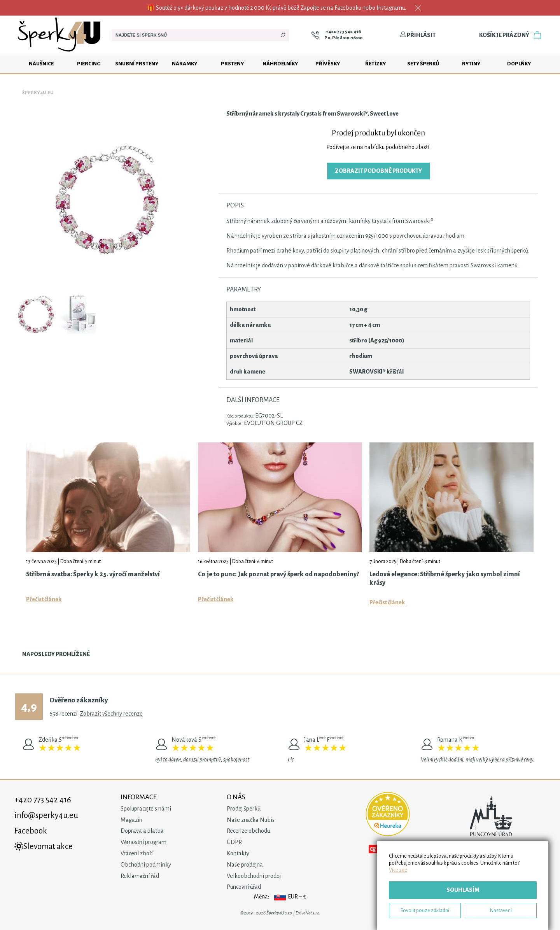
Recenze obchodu (248, 831)
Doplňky (519, 64)
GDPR (234, 842)
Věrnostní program (143, 842)
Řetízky (375, 64)
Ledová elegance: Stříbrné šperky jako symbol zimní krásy (445, 579)
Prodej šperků (244, 809)
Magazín (131, 820)
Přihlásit (418, 35)
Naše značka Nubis (251, 820)
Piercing (89, 64)
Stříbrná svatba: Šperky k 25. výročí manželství (93, 574)
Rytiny (471, 64)
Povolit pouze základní (425, 910)
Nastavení (501, 910)
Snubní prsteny (137, 64)
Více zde (398, 870)
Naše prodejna (245, 865)
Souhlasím (463, 890)
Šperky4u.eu (38, 93)
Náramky (185, 64)
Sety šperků (423, 64)
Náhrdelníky (280, 64)
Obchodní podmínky (146, 865)
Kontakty (238, 853)
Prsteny (232, 64)
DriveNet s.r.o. (308, 913)
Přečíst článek (44, 599)
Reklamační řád (140, 876)
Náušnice (41, 64)
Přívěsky (328, 64)
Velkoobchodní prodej (254, 876)
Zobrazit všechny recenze (111, 714)
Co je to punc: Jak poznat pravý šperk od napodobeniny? (278, 574)
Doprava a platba (142, 831)
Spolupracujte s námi (146, 809)
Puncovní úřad (244, 887)
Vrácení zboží (137, 853)
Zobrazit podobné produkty (378, 171)
